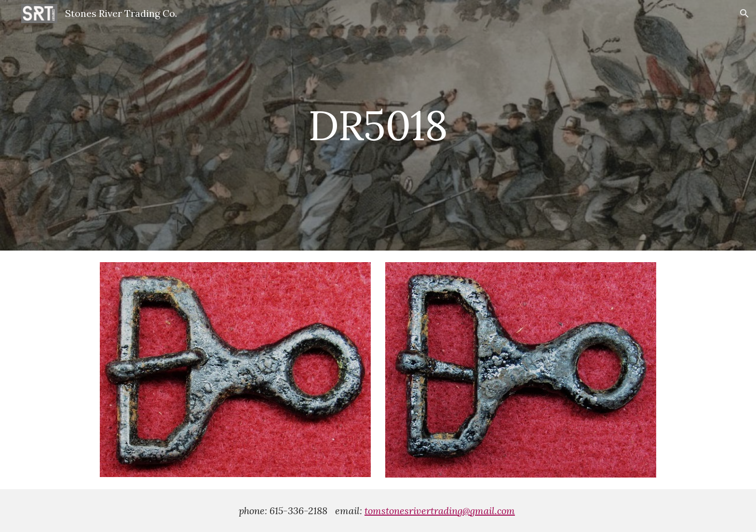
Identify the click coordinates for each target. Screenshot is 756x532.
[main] (378, 125)
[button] (744, 13)
